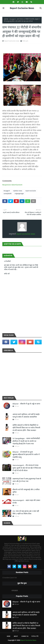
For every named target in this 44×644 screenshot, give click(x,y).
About (16, 636)
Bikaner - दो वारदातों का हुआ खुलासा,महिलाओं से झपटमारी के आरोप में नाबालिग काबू (26, 455)
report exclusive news (12, 41)
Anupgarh (13, 19)
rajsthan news (18, 191)
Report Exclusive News (22, 8)
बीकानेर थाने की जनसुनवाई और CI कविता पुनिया (26, 491)
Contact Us (25, 636)
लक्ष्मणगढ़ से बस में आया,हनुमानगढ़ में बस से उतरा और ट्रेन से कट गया (27, 480)
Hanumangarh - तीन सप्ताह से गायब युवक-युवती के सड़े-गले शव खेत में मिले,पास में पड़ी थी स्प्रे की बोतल (27, 468)
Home (9, 636)
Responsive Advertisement (12, 185)
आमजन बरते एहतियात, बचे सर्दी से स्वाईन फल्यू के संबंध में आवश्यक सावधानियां (26, 416)
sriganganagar (19, 194)
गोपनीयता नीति (35, 636)
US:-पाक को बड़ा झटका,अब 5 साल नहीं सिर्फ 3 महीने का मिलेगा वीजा (26, 512)
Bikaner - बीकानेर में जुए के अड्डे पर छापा (26, 404)
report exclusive (31, 191)
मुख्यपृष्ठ (6, 19)
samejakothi (8, 194)
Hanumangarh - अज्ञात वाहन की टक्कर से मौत (26, 502)
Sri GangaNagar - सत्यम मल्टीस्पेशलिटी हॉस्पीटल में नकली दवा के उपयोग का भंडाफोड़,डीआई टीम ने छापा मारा (26, 441)
